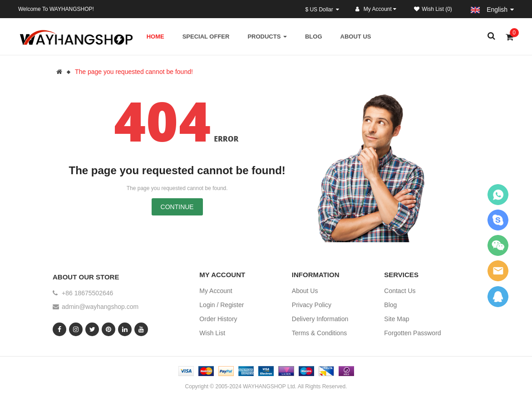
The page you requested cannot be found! (134, 72)
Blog (390, 305)
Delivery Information (320, 319)
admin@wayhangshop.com (100, 307)
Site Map (397, 319)
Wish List (212, 333)
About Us (305, 291)
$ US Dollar (322, 10)
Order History (218, 319)
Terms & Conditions (319, 333)
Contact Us (400, 291)
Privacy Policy (312, 305)
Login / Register (222, 305)
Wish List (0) (433, 9)
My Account (216, 291)
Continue (177, 207)
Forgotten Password (412, 333)
